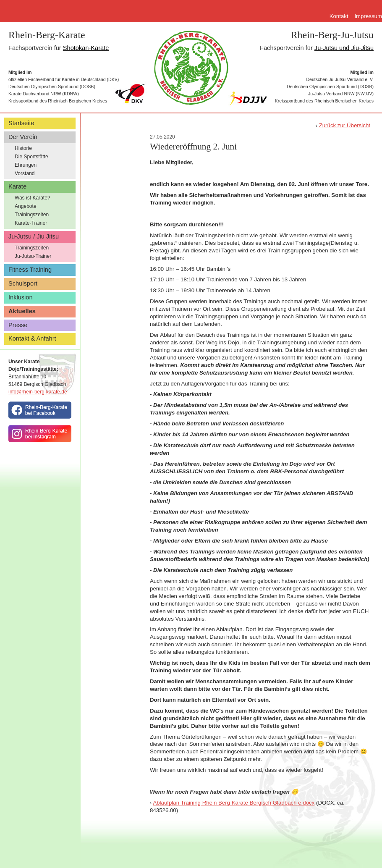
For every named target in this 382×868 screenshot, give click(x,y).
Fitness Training (30, 270)
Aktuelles (22, 311)
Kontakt (339, 16)
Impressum (368, 16)
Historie (23, 148)
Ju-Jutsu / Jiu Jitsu (34, 236)
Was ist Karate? (33, 198)
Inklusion (21, 297)
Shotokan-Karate (86, 48)
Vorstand (25, 173)
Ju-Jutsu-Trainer (33, 256)
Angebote (26, 206)
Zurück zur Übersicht (345, 125)
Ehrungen (26, 165)
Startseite (21, 123)
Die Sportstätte (31, 157)
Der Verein (23, 137)
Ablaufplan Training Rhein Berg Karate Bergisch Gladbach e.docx (234, 803)
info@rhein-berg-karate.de (38, 392)
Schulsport (23, 283)
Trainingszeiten (32, 215)
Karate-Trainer (31, 223)
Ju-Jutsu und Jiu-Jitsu (344, 48)
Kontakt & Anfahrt (32, 338)
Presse (18, 325)
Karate (17, 186)
